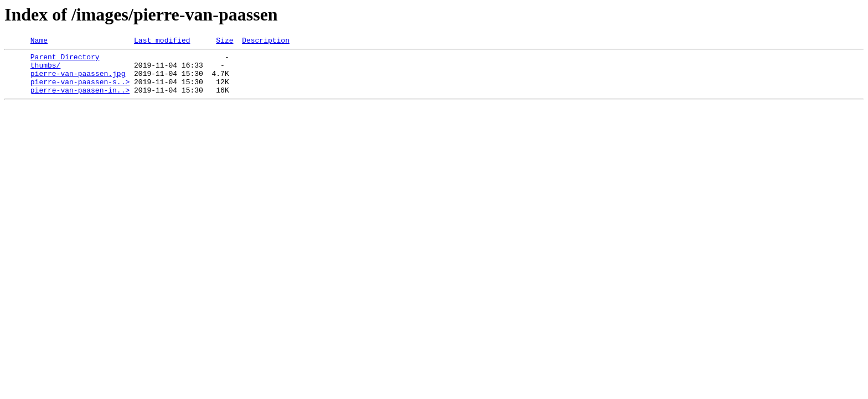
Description (266, 42)
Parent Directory (65, 60)
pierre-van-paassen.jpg (78, 80)
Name (39, 42)
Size (224, 42)
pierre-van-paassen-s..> (80, 90)
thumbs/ (46, 70)
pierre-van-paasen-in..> (80, 100)
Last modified (162, 42)
